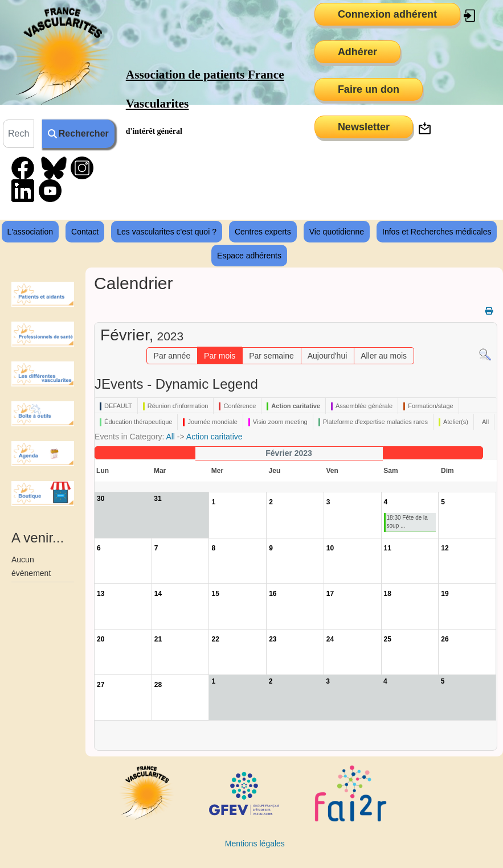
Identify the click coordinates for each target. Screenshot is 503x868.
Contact (85, 232)
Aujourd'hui (328, 356)
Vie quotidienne (337, 232)
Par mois (220, 356)
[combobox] (19, 134)
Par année (172, 356)
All (170, 437)
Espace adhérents (249, 256)
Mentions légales (255, 844)
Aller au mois (384, 356)
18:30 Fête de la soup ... (407, 522)
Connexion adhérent (387, 14)
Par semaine (271, 356)
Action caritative (214, 437)
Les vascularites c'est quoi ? (167, 232)
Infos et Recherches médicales (437, 232)
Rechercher (78, 133)
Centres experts (263, 232)
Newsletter (364, 127)
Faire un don (369, 89)
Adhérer (357, 52)
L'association (30, 232)
